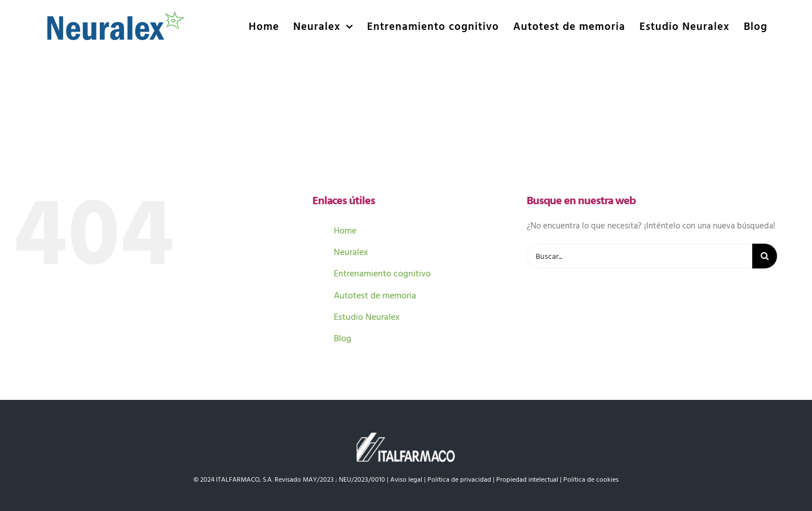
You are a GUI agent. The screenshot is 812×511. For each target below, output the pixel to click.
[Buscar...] (639, 256)
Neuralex (351, 252)
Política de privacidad (459, 479)
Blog (343, 338)
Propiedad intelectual (527, 479)
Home (345, 230)
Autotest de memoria (375, 295)
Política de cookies (591, 479)
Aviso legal (406, 479)
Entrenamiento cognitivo (382, 273)
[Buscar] (765, 256)
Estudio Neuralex (367, 316)
